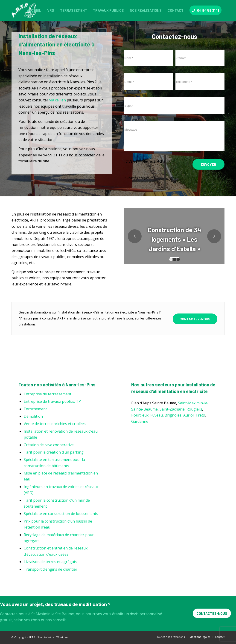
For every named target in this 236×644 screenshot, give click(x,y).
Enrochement (35, 409)
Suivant (214, 236)
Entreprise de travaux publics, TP (52, 401)
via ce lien (58, 100)
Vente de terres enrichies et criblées (55, 424)
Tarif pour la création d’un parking (54, 452)
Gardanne (140, 421)
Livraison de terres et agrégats (50, 562)
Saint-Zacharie (172, 409)
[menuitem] (34, 10)
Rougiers (194, 409)
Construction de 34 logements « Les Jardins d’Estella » (174, 239)
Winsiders (62, 637)
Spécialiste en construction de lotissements (61, 514)
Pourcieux (140, 415)
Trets (200, 415)
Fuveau (157, 415)
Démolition (33, 416)
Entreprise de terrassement (48, 394)
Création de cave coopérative (49, 445)
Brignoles (173, 415)
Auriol (188, 415)
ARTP (32, 637)
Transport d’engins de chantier (51, 569)
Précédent (135, 236)
